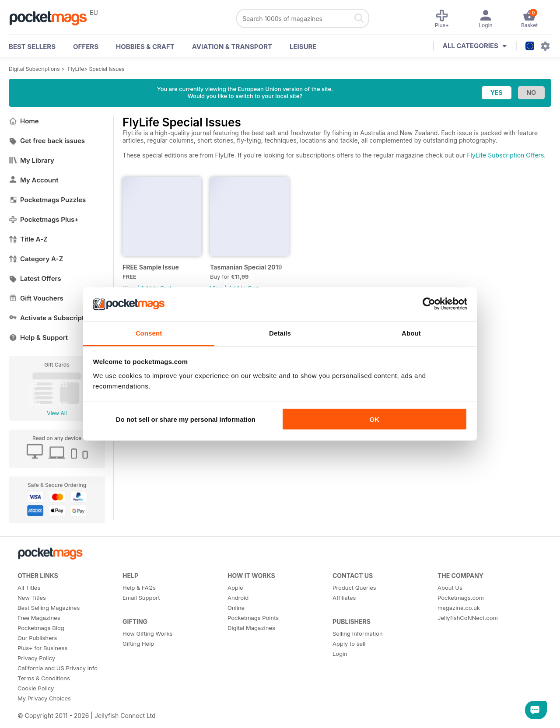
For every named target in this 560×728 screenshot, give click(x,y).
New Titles (32, 598)
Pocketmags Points (253, 618)
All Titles (29, 588)
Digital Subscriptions (34, 69)
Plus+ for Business (42, 648)
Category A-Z (36, 259)
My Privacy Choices (44, 698)
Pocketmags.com (461, 598)
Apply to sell (349, 644)
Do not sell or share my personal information (186, 419)
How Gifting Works (147, 633)
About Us (450, 588)
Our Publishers (37, 638)
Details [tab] (280, 333)
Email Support (141, 598)
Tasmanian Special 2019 (246, 267)
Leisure (303, 47)
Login (340, 654)
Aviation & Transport (232, 47)
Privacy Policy (36, 658)
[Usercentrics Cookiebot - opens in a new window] (429, 304)
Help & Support (38, 338)
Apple (235, 588)
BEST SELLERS (32, 47)
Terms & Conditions (44, 678)
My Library (31, 160)
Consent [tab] (149, 333)
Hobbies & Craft (145, 47)
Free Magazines (39, 618)
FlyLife (76, 69)
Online (236, 608)
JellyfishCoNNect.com (468, 618)
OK (374, 419)
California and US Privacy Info (58, 668)
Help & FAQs (139, 588)
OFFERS (86, 47)
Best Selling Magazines (49, 608)
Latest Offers (35, 278)
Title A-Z (28, 239)
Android (238, 598)
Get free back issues (47, 141)
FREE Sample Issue (151, 267)
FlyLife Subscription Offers (505, 155)
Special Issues (107, 69)
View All (57, 413)
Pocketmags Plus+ (44, 219)
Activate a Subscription (51, 318)
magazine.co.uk (459, 608)
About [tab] (411, 333)
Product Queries (354, 588)
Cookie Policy (36, 688)
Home (24, 121)
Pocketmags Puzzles (47, 200)
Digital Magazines (251, 628)
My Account (34, 180)
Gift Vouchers (36, 298)
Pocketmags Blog (41, 628)
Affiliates (344, 598)
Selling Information (358, 633)
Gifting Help (138, 644)
